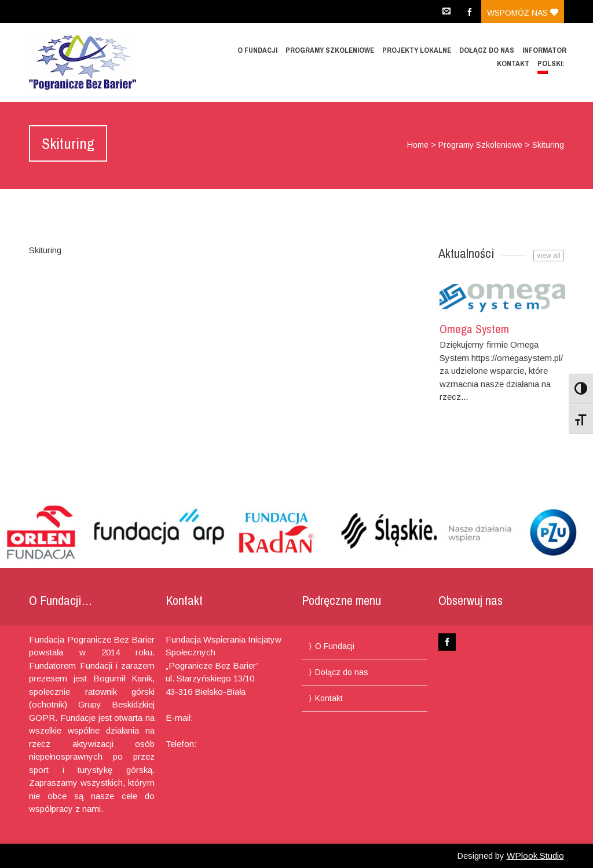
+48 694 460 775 (230, 744)
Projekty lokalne (417, 50)
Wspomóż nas (523, 13)
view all (549, 256)
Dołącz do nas (487, 50)
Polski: (552, 66)
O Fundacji (257, 50)
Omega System (474, 329)
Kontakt (513, 63)
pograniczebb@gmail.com (216, 730)
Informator (544, 50)
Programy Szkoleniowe (330, 50)
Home (418, 145)
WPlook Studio (535, 856)
